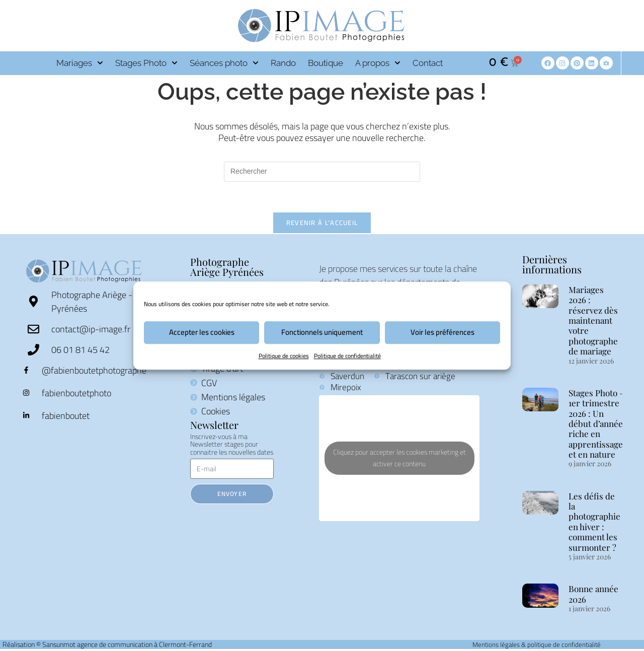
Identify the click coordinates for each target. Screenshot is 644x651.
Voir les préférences (442, 332)
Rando (283, 63)
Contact (428, 63)
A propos (378, 63)
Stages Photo (146, 63)
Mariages (80, 63)
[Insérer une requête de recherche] (322, 172)
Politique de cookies (284, 356)
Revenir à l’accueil (322, 223)
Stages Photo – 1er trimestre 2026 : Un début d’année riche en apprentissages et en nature (598, 423)
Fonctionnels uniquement (322, 332)
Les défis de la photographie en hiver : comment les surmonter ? (594, 522)
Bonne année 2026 (593, 594)
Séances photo (224, 63)
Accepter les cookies (202, 332)
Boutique (326, 63)
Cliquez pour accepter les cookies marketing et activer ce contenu (399, 458)
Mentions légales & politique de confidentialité (537, 644)
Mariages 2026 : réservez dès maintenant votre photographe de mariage (593, 320)
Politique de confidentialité (347, 356)
